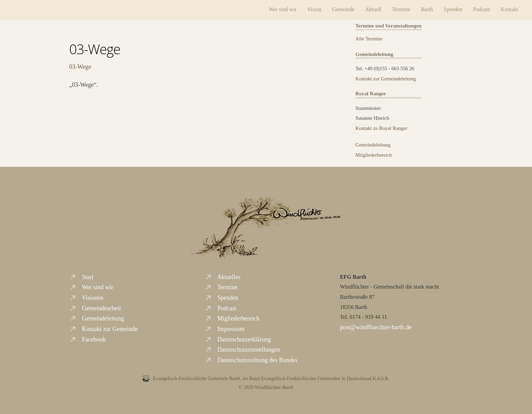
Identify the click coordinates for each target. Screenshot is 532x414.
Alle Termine (369, 39)
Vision (315, 9)
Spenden (453, 9)
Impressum (225, 329)
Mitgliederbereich (374, 155)
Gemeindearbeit (95, 308)
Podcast (481, 9)
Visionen (86, 298)
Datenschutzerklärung (238, 339)
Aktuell (373, 9)
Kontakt (510, 9)
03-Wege (95, 49)
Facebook (87, 339)
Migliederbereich (232, 318)
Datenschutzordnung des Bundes (251, 360)
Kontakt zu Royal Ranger (382, 128)
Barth (427, 9)
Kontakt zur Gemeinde (103, 329)
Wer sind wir (283, 9)
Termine (401, 9)
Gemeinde (343, 9)
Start (81, 277)
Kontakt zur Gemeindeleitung (386, 79)
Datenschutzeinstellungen (242, 350)
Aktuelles (223, 277)
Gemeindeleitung (373, 145)
